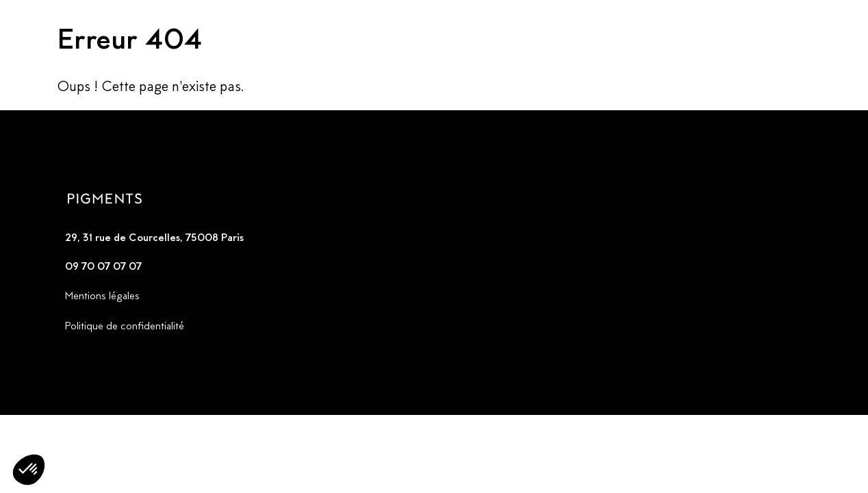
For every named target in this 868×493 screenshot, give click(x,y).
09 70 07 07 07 (103, 266)
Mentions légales (102, 295)
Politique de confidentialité (125, 326)
